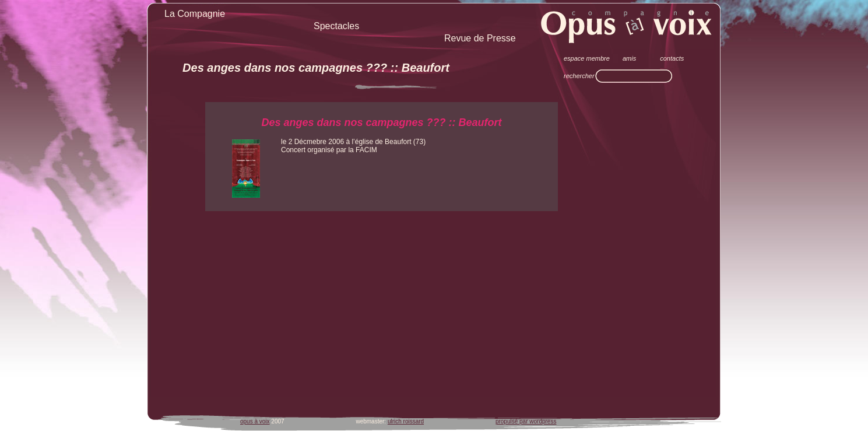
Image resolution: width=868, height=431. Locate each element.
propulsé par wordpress (526, 421)
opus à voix (255, 421)
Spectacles (336, 26)
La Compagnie (195, 14)
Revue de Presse (480, 38)
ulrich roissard (406, 421)
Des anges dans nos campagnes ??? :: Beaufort (316, 68)
